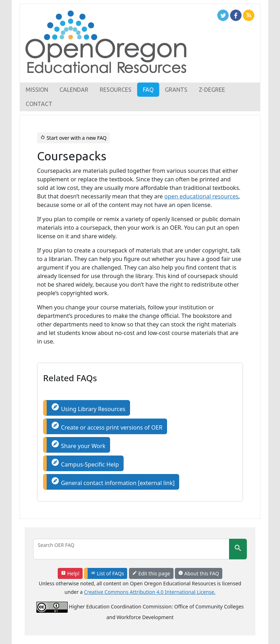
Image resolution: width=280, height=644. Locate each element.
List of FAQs (107, 573)
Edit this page (151, 573)
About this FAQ (199, 573)
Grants (176, 90)
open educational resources (201, 196)
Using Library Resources (88, 408)
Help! (70, 573)
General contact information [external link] (113, 482)
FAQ (148, 90)
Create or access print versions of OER (107, 426)
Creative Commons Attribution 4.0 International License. (150, 592)
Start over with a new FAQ (73, 138)
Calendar (74, 90)
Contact (39, 104)
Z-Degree (212, 90)
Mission (37, 90)
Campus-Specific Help (85, 463)
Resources (116, 90)
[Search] (131, 549)
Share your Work (78, 445)
